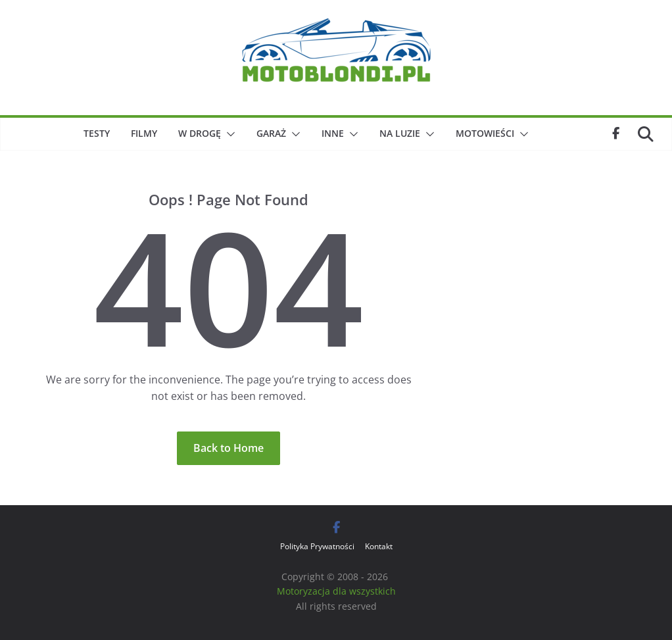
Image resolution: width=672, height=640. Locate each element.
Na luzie (400, 133)
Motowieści (485, 133)
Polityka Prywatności (317, 546)
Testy (97, 133)
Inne (333, 133)
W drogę (200, 133)
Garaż (271, 133)
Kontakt (379, 546)
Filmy (144, 133)
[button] (228, 134)
